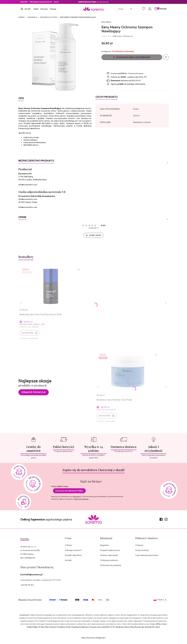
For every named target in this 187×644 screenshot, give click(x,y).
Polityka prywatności (109, 563)
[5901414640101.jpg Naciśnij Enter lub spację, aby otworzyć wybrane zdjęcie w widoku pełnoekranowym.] (55, 57)
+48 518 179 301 (27, 588)
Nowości (44, 9)
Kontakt (24, 2)
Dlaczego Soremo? (73, 553)
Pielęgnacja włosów (49, 17)
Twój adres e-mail (60, 490)
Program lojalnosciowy (41, 2)
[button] (25, 9)
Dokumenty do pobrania (111, 568)
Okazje (53, 9)
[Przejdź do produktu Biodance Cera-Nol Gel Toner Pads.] (129, 374)
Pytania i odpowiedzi (109, 558)
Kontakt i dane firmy (73, 558)
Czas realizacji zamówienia (147, 558)
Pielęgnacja (32, 17)
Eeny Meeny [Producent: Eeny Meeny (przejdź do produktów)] (106, 22)
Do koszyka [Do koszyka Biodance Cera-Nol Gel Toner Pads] (105, 418)
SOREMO (22, 17)
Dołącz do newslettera (69, 494)
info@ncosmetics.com (28, 185)
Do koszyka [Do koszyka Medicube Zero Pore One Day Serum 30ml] (28, 334)
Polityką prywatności (81, 502)
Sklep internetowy (93, 641)
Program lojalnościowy (110, 553)
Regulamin (77, 499)
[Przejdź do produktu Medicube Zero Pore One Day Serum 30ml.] (52, 287)
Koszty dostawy (142, 553)
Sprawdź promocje (34, 395)
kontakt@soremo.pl (31, 577)
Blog (56, 2)
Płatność (139, 548)
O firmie (68, 548)
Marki (36, 9)
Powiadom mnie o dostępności (132, 57)
